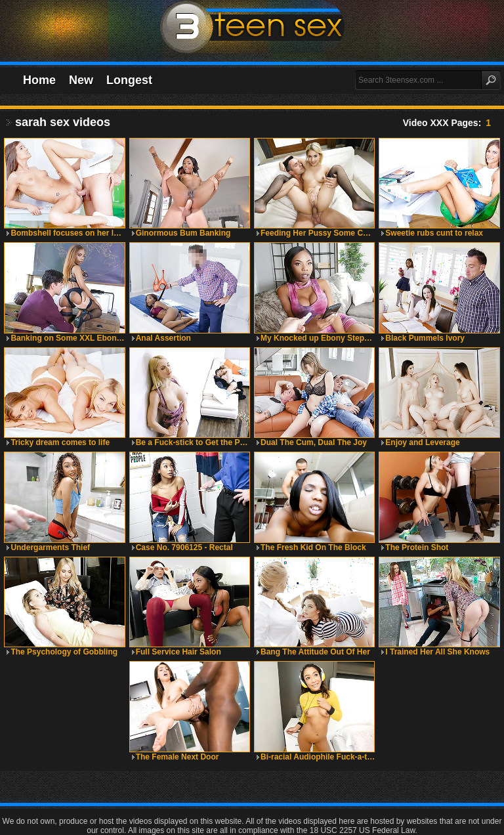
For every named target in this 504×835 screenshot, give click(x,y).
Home (39, 80)
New (81, 80)
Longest (129, 80)
